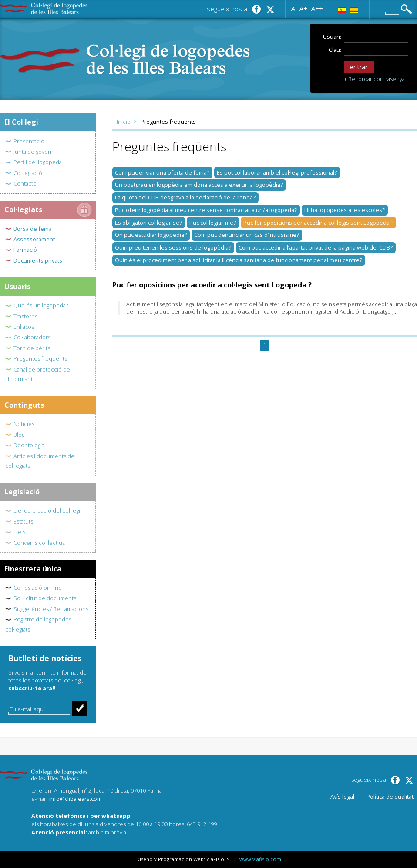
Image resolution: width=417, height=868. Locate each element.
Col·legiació (28, 173)
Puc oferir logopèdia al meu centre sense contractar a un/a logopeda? (206, 210)
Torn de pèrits (32, 348)
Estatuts (23, 521)
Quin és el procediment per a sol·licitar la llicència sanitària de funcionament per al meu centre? (239, 260)
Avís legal (342, 797)
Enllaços (24, 327)
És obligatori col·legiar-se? (148, 223)
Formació (25, 250)
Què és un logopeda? (41, 305)
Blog (19, 435)
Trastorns (25, 316)
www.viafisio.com (260, 859)
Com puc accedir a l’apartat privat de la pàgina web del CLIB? (316, 247)
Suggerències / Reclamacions (51, 609)
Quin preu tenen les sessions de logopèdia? (173, 247)
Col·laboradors (32, 337)
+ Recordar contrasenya (374, 79)
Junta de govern (34, 152)
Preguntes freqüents (40, 358)
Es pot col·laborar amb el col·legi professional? (277, 172)
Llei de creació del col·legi (47, 510)
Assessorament (34, 239)
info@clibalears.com (76, 799)
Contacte (25, 183)
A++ (317, 8)
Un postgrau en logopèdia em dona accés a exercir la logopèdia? (199, 185)
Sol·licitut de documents (45, 598)
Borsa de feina (33, 229)
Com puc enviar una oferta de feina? (162, 172)
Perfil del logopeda (38, 162)
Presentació (29, 141)
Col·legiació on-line (38, 588)
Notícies (24, 424)
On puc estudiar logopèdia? (151, 235)
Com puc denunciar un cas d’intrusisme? (247, 235)
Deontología (29, 445)
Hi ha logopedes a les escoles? (345, 210)
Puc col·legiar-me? (213, 223)
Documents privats (38, 260)
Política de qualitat (390, 797)
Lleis (19, 532)
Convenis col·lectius (39, 543)
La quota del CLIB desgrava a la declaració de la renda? (185, 197)
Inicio (124, 122)
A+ (303, 8)
